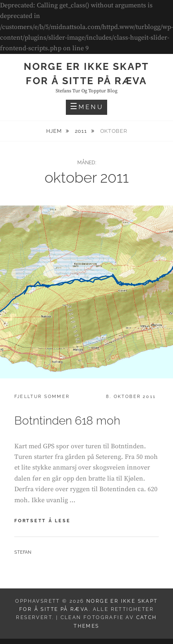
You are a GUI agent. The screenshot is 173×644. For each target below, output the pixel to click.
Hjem (55, 131)
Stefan (23, 552)
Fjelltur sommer (42, 397)
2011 (82, 131)
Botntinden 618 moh (67, 421)
